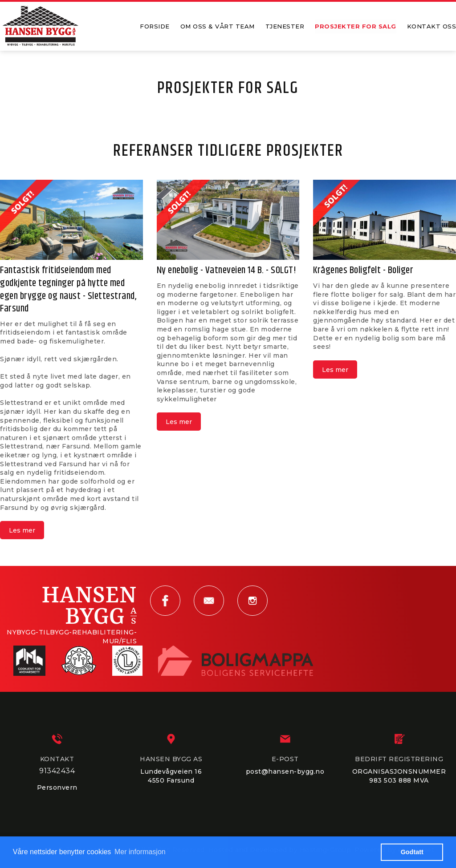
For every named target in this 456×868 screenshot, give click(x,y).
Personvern (57, 787)
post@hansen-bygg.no (285, 771)
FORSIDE (155, 26)
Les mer (22, 530)
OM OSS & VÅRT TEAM (218, 26)
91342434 (57, 771)
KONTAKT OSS (432, 26)
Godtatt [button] (412, 852)
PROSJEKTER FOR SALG (356, 26)
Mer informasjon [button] (140, 852)
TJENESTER (285, 26)
